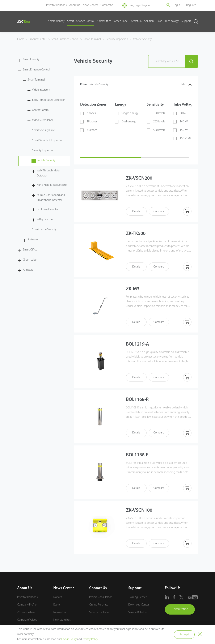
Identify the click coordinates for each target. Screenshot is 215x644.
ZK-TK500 (136, 234)
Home (21, 39)
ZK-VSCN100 (140, 512)
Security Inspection (117, 39)
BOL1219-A (138, 345)
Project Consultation (101, 598)
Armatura (136, 21)
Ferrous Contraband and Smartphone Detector (51, 198)
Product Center (38, 39)
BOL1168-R (138, 401)
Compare (159, 212)
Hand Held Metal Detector (52, 185)
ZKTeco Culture (26, 614)
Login (176, 5)
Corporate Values (27, 621)
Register (191, 5)
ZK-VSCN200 (140, 179)
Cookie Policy (69, 639)
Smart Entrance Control (81, 21)
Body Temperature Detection (49, 100)
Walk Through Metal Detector (48, 173)
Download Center (139, 606)
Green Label (121, 21)
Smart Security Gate (43, 130)
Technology (172, 21)
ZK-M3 (133, 290)
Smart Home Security (44, 230)
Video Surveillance (43, 120)
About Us (70, 5)
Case (159, 21)
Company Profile (27, 606)
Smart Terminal (92, 39)
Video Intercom (41, 90)
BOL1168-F (138, 456)
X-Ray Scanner (45, 219)
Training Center (137, 598)
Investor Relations (52, 5)
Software (33, 240)
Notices (58, 598)
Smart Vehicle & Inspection (48, 140)
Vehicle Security (142, 39)
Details (136, 212)
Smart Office (104, 21)
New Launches (62, 621)
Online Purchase (99, 606)
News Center (86, 5)
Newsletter (60, 614)
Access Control (41, 110)
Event (57, 606)
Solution (149, 21)
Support (186, 21)
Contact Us (103, 5)
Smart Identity (56, 21)
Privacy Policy (90, 639)
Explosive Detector (48, 209)
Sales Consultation (100, 614)
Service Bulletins (138, 614)
